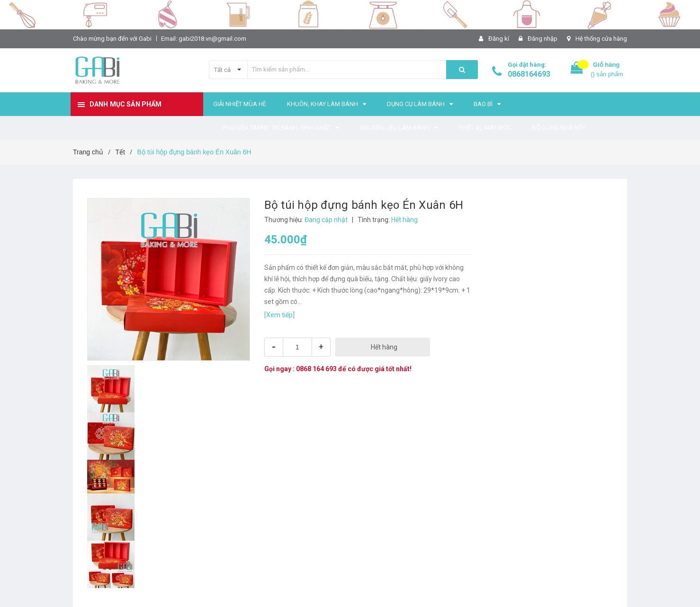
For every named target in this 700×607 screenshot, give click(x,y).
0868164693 (529, 74)
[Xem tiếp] (279, 315)
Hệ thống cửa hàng (601, 39)
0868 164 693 (316, 369)
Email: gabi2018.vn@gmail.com (204, 39)
